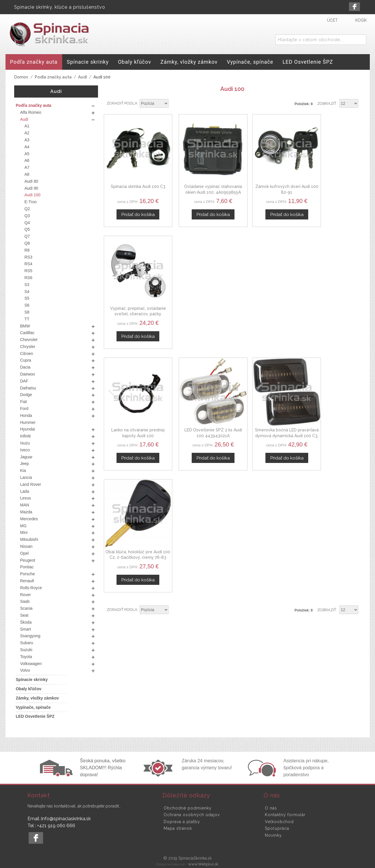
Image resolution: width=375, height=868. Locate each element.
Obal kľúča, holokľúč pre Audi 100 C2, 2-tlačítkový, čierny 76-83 (331, 297)
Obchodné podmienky (188, 808)
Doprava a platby (182, 822)
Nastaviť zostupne (174, 104)
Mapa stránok (178, 828)
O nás (271, 808)
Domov (21, 77)
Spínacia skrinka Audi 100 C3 (134, 178)
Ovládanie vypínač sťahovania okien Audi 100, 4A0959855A (199, 184)
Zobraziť (327, 104)
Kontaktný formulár (285, 815)
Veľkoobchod (279, 822)
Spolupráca (277, 828)
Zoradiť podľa (122, 103)
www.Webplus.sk (203, 864)
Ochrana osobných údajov (192, 815)
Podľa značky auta (53, 77)
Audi (83, 77)
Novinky (273, 835)
